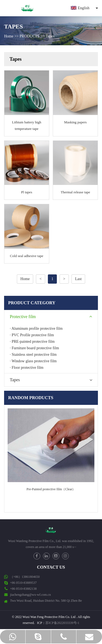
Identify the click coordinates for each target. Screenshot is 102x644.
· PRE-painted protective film (32, 342)
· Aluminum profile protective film (36, 329)
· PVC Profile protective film (32, 335)
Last (78, 279)
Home (9, 36)
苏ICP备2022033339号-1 (62, 623)
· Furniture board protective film (34, 348)
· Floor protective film (27, 368)
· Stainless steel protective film (33, 355)
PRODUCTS (30, 36)
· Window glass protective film (33, 361)
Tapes (50, 36)
